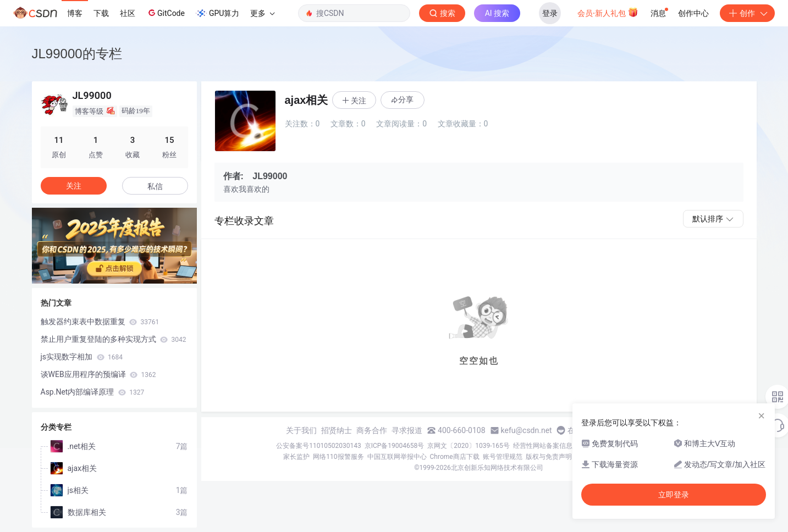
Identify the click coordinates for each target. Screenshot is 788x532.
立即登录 (674, 495)
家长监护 (296, 457)
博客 (75, 13)
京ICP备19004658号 (395, 446)
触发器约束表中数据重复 (100, 322)
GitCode (166, 13)
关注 (74, 186)
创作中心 (693, 13)
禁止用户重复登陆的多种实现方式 (114, 339)
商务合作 (372, 430)
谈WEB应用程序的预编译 (98, 374)
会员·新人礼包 (608, 12)
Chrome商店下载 (455, 457)
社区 (128, 13)
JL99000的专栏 (77, 54)
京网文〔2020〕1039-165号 (469, 446)
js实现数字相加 (82, 357)
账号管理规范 (503, 457)
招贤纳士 (337, 430)
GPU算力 (217, 13)
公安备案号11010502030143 (318, 446)
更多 (262, 13)
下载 (101, 13)
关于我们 (301, 430)
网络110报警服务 (338, 457)
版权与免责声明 (549, 457)
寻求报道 (407, 430)
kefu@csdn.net (527, 430)
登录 (550, 13)
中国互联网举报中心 (397, 457)
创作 (747, 13)
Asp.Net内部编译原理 (93, 392)
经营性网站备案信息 (543, 446)
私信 (155, 186)
